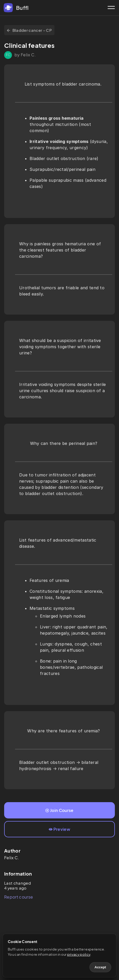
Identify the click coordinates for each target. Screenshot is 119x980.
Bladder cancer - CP (29, 30)
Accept (100, 967)
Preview (59, 829)
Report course (19, 897)
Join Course (59, 810)
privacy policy (79, 954)
